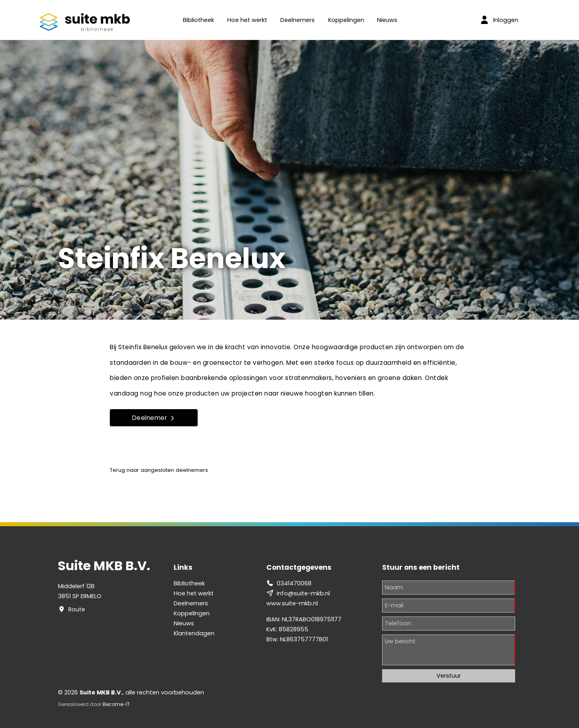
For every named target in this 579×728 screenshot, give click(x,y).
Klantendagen (194, 633)
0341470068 (294, 583)
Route (77, 609)
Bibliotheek (198, 20)
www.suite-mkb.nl (292, 603)
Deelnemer (154, 418)
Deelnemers (297, 20)
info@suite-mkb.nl (303, 593)
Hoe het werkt (247, 20)
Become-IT (116, 704)
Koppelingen (346, 20)
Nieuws (387, 20)
